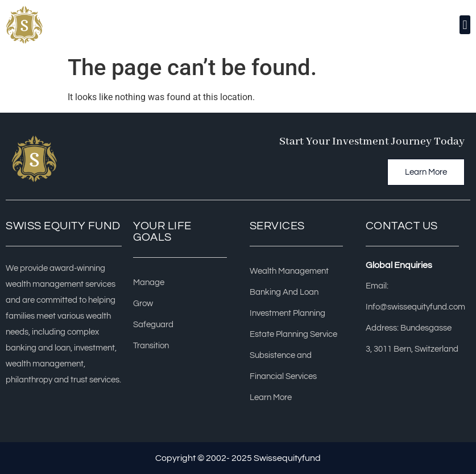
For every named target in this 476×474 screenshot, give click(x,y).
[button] (465, 25)
